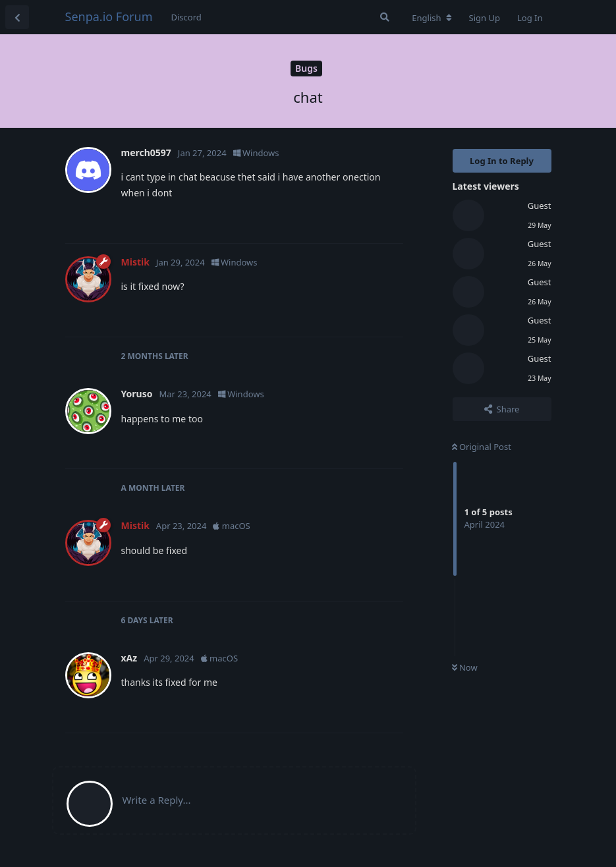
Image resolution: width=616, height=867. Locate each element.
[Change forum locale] (432, 18)
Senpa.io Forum (109, 16)
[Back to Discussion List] (17, 17)
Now (465, 667)
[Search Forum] (385, 17)
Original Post (482, 447)
